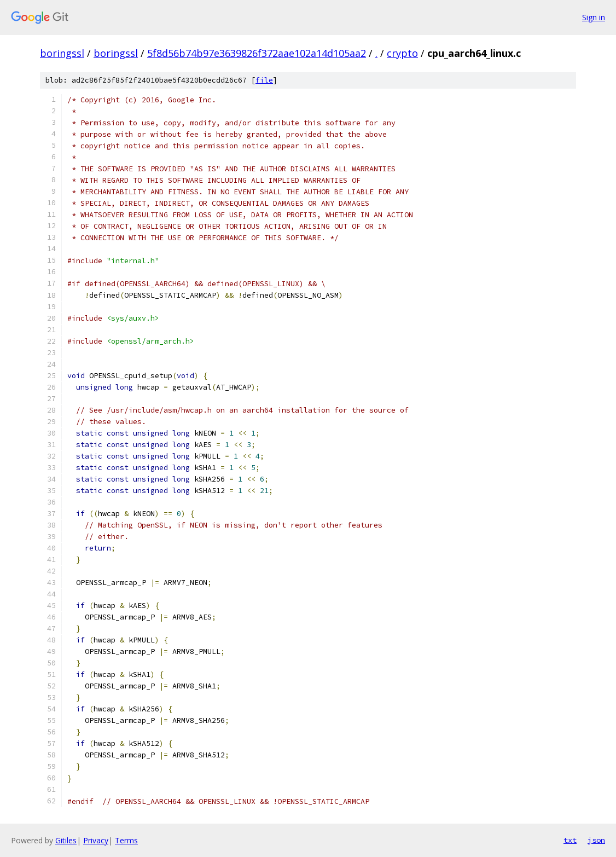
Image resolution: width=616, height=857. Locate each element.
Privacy (96, 840)
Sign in (594, 17)
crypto (402, 53)
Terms (126, 840)
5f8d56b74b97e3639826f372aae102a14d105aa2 (257, 53)
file (264, 80)
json (596, 840)
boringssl (62, 53)
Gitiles (66, 840)
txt (570, 840)
